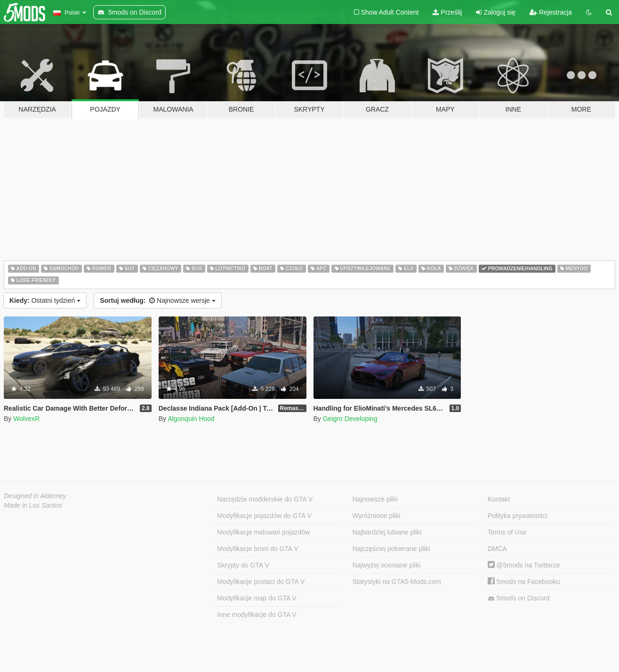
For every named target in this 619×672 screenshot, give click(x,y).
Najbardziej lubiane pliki (387, 532)
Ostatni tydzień (45, 300)
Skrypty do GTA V (243, 565)
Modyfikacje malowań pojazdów (263, 532)
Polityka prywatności (518, 516)
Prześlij (447, 12)
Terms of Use (507, 532)
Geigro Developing (350, 419)
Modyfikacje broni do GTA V (257, 549)
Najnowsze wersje (158, 300)
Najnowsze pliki (375, 499)
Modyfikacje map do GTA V (257, 598)
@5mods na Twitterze (524, 565)
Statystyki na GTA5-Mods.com (397, 582)
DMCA (497, 549)
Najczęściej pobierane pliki (391, 549)
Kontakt (499, 499)
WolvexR (26, 419)
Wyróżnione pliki (377, 516)
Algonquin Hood (191, 419)
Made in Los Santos (33, 505)
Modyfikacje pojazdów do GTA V (264, 516)
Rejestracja (551, 12)
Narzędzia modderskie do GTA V (265, 499)
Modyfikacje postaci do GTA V (261, 582)
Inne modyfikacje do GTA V (257, 615)
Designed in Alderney (35, 496)
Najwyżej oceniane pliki (387, 565)
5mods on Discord (519, 598)
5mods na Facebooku (524, 582)
